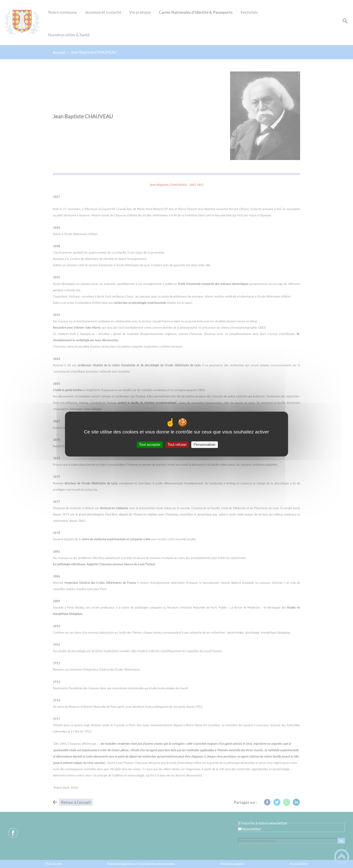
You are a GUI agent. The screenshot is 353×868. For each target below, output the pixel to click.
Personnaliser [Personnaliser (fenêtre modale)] (205, 445)
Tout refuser (177, 445)
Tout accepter (150, 445)
